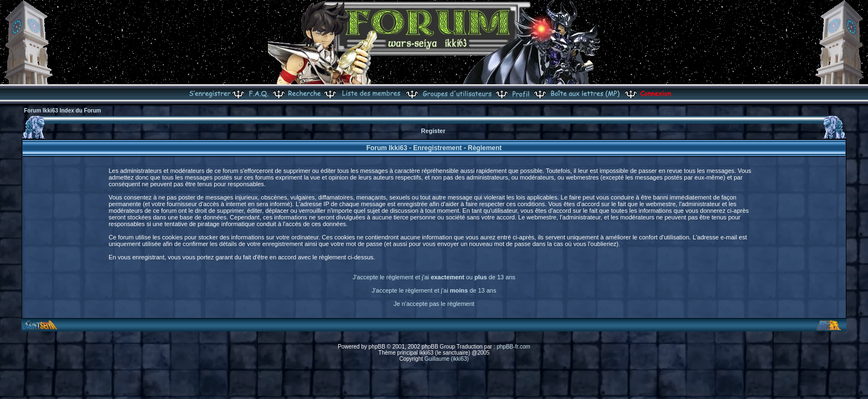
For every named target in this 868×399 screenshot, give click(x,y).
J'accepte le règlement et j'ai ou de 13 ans (434, 277)
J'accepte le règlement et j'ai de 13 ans (434, 290)
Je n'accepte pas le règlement (434, 304)
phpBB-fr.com (513, 347)
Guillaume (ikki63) (447, 359)
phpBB (377, 347)
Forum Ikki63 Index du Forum (62, 111)
